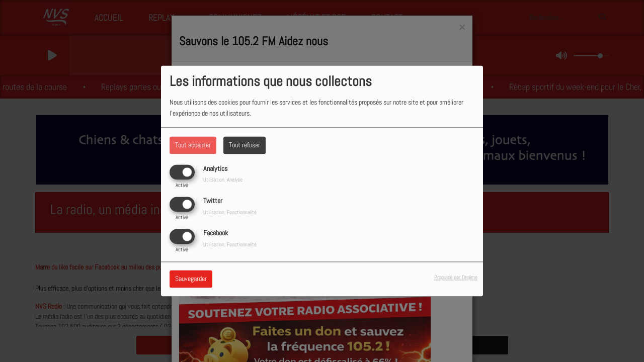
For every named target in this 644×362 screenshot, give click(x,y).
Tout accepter (193, 145)
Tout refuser (245, 145)
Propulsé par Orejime (456, 278)
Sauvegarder (191, 279)
